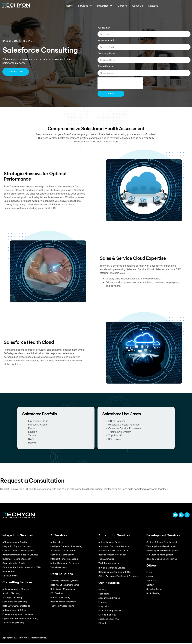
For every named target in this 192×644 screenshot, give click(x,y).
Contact (153, 6)
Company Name (107, 53)
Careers (122, 6)
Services (85, 6)
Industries (105, 6)
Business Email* (107, 41)
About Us (137, 6)
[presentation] (120, 83)
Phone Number (106, 66)
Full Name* (104, 28)
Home (69, 6)
